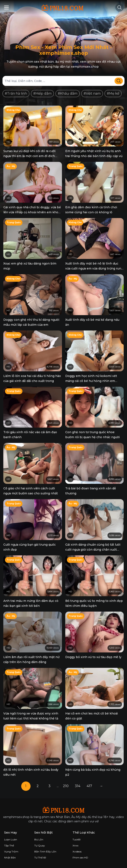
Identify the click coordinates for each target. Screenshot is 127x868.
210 (66, 786)
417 (89, 786)
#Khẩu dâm (68, 93)
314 (78, 786)
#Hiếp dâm (42, 93)
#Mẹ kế (113, 93)
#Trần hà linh (16, 93)
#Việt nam (92, 93)
